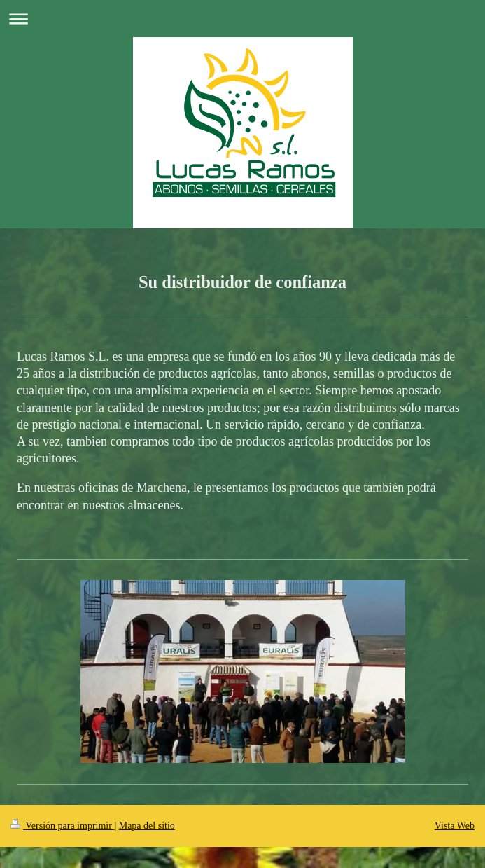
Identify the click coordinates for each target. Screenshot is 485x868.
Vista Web (455, 826)
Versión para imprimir (62, 826)
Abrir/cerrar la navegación (242, 19)
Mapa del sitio (147, 826)
